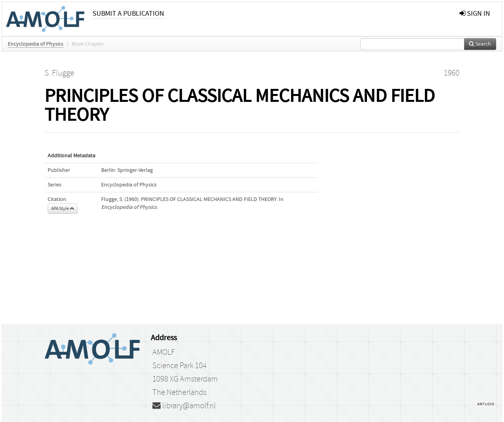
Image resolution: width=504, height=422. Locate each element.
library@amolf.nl (184, 406)
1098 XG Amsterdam (185, 379)
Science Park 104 (180, 366)
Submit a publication (128, 14)
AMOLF (164, 352)
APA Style (63, 208)
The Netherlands (179, 393)
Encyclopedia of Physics (36, 44)
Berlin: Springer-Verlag (127, 170)
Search (480, 44)
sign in (475, 14)
